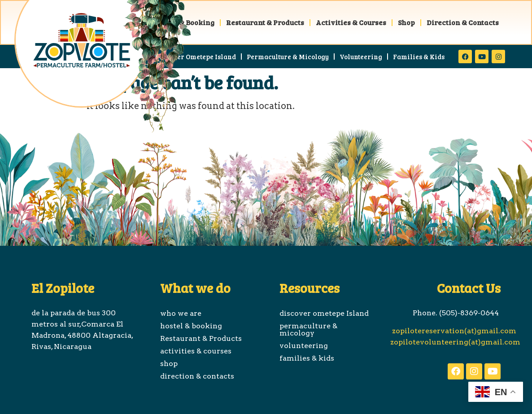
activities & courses (351, 22)
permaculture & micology (288, 57)
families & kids (419, 57)
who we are (181, 313)
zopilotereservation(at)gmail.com (453, 331)
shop (406, 22)
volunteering (361, 57)
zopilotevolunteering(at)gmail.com (455, 342)
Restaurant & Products (265, 22)
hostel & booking (191, 326)
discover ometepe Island (195, 57)
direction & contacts (463, 22)
